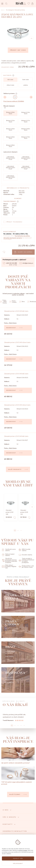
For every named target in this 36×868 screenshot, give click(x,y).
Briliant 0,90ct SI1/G (10, 146)
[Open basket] (33, 4)
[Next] (31, 38)
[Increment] (31, 97)
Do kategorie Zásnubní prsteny (13, 10)
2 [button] (21, 530)
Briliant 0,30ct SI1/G (10, 129)
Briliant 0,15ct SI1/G (26, 113)
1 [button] (18, 530)
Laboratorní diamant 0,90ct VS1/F (10, 177)
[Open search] (7, 4)
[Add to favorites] (14, 518)
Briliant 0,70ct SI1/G (26, 138)
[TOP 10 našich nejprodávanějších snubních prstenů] (18, 776)
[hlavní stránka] (19, 5)
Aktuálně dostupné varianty (13, 238)
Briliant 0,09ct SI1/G (10, 113)
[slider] (15, 97)
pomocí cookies (23, 850)
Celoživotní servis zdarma (9, 550)
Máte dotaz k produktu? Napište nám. (9, 567)
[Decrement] (5, 97)
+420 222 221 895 (10, 263)
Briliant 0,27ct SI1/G (26, 121)
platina (26, 85)
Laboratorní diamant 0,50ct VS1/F (10, 168)
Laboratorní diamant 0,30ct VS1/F (10, 158)
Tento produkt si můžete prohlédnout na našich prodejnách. (26, 561)
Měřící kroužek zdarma (24, 550)
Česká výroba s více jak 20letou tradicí (26, 567)
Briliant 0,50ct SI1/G (10, 138)
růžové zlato (10, 85)
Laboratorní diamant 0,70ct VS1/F (26, 168)
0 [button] (15, 530)
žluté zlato (26, 80)
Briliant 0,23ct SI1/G (10, 121)
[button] (32, 507)
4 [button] (24, 725)
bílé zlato (10, 80)
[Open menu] (2, 4)
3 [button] (21, 725)
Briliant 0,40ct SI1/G (26, 129)
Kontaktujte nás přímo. (22, 236)
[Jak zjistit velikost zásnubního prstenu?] (18, 756)
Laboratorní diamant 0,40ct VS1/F (26, 158)
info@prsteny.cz (26, 263)
